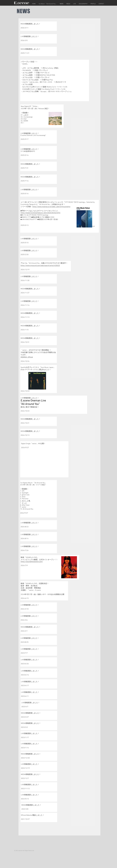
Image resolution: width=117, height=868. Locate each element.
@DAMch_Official (27, 357)
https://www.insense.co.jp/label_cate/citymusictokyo (51, 207)
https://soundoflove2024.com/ (32, 562)
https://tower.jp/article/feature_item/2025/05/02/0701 (41, 213)
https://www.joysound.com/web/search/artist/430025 (40, 266)
